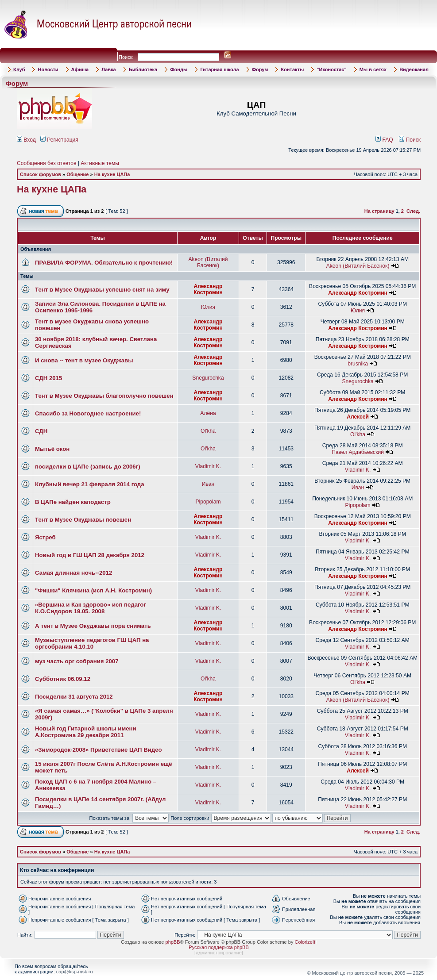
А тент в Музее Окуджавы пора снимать (93, 626)
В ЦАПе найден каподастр (73, 502)
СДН (41, 431)
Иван (208, 484)
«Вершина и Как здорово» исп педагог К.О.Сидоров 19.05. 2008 (91, 608)
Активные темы (100, 163)
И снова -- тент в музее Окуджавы (84, 360)
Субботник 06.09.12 (63, 679)
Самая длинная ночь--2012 (73, 573)
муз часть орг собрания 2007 (77, 661)
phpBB (173, 942)
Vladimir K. (208, 466)
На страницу (379, 211)
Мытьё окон (52, 449)
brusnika (358, 364)
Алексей (358, 417)
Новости (48, 69)
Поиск (410, 140)
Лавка (109, 69)
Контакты (292, 69)
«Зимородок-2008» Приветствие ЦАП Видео (99, 750)
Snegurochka (208, 378)
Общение (77, 174)
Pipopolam (208, 502)
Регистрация (59, 140)
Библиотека (143, 69)
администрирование (219, 953)
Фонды (179, 69)
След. (413, 211)
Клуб (19, 69)
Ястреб (45, 537)
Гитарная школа (219, 69)
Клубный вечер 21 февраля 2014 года (90, 484)
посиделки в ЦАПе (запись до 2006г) (88, 467)
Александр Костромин (208, 289)
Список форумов (41, 174)
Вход (26, 140)
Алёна (208, 413)
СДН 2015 (48, 378)
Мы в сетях (373, 69)
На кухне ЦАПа (112, 174)
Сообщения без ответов (46, 163)
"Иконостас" (331, 69)
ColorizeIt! (306, 942)
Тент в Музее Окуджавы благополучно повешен (104, 396)
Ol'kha (208, 431)
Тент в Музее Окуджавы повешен (83, 520)
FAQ (384, 140)
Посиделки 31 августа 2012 (74, 697)
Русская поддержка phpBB (218, 947)
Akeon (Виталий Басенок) (208, 262)
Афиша (80, 69)
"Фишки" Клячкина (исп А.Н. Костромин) (93, 590)
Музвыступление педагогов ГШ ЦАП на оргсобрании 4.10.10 (92, 643)
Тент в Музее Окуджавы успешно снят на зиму (102, 290)
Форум (260, 69)
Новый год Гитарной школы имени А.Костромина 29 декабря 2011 (86, 732)
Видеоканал (414, 69)
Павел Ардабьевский (358, 452)
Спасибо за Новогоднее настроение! (88, 413)
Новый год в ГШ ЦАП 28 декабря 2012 (90, 555)
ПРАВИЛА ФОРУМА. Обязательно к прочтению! (104, 263)
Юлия (208, 307)
